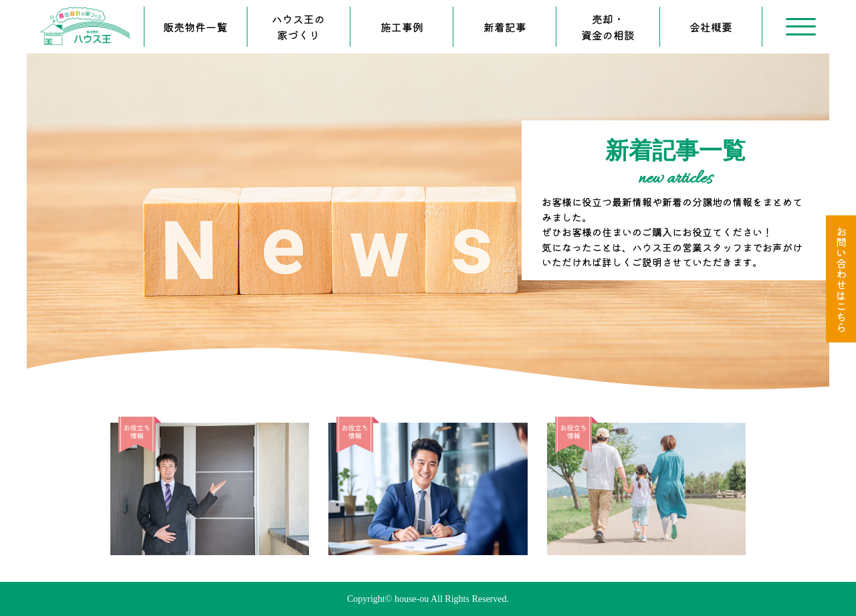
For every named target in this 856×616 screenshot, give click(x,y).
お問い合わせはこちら (841, 279)
